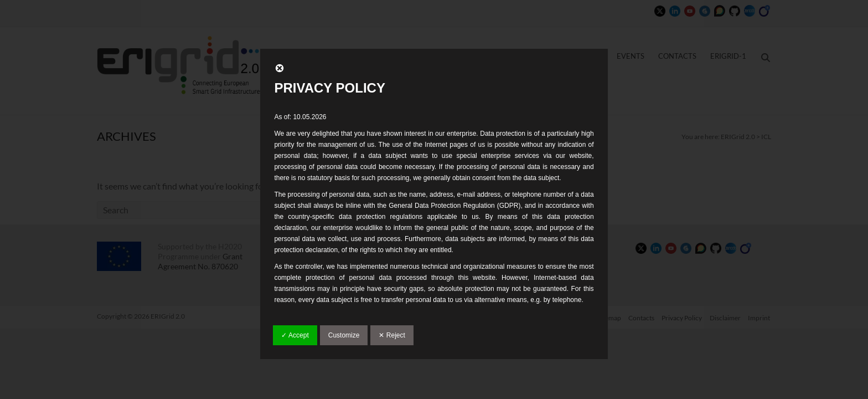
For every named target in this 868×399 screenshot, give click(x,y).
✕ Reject (392, 335)
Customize (344, 335)
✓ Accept (295, 335)
